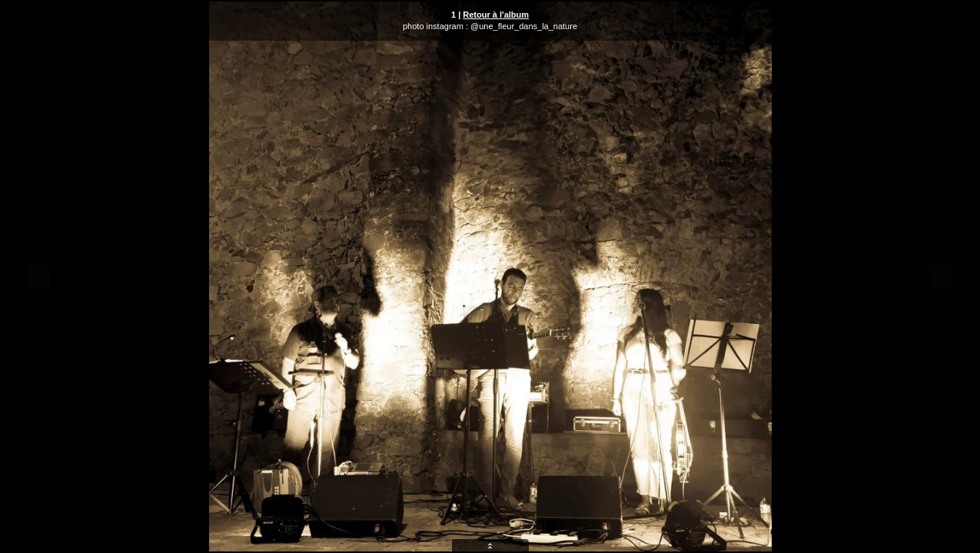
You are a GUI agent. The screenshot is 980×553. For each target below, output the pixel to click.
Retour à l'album (496, 15)
